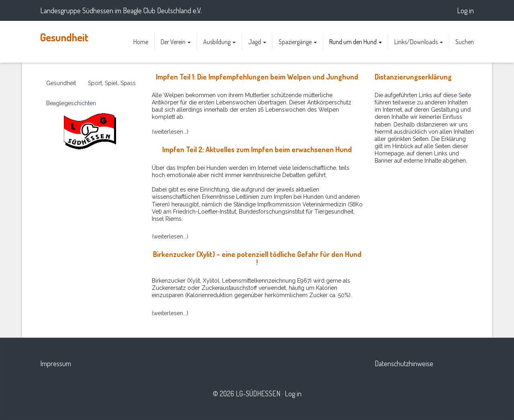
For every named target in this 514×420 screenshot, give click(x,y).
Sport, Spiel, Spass (112, 83)
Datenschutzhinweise (404, 363)
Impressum (56, 363)
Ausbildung (219, 42)
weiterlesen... (170, 132)
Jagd (257, 42)
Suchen (465, 42)
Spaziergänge (298, 42)
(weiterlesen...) (170, 237)
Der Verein (176, 42)
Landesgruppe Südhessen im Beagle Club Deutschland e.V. (121, 10)
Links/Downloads (419, 42)
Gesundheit (64, 37)
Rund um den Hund (356, 42)
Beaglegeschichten (71, 103)
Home (141, 42)
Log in (465, 10)
